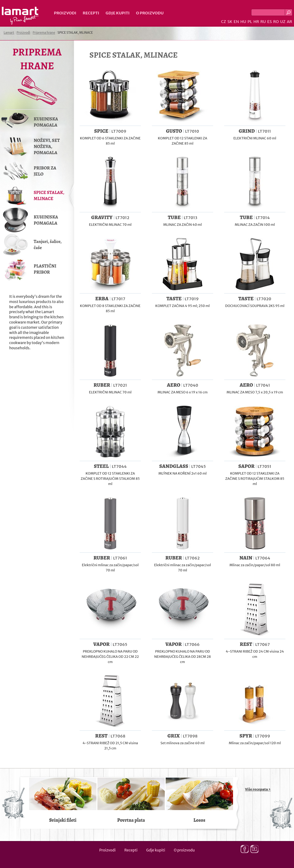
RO (276, 22)
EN (236, 22)
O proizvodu (150, 13)
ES (270, 22)
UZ (283, 22)
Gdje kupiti (118, 13)
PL (250, 22)
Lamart (20, 16)
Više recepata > (258, 789)
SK (230, 22)
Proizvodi (65, 13)
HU (243, 22)
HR (256, 22)
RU (263, 22)
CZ (224, 22)
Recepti (91, 13)
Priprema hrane (44, 33)
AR (289, 22)
